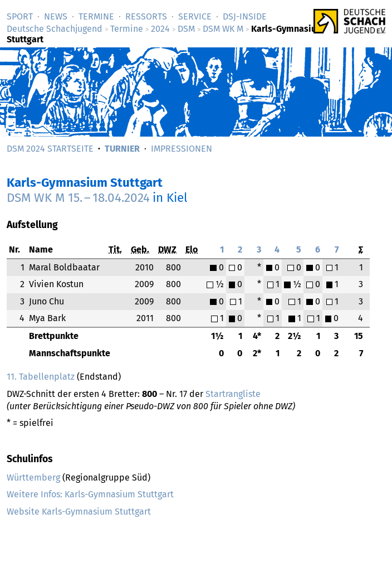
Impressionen (182, 149)
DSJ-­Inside (245, 16)
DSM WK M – (78, 198)
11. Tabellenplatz (41, 377)
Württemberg (33, 478)
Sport (20, 16)
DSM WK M (223, 29)
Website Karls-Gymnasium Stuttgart (79, 512)
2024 (160, 29)
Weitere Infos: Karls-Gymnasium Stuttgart (90, 494)
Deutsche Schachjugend (55, 29)
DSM (186, 29)
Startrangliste (233, 394)
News (56, 16)
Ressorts (146, 16)
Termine (96, 16)
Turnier (122, 149)
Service (195, 16)
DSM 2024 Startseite (50, 149)
